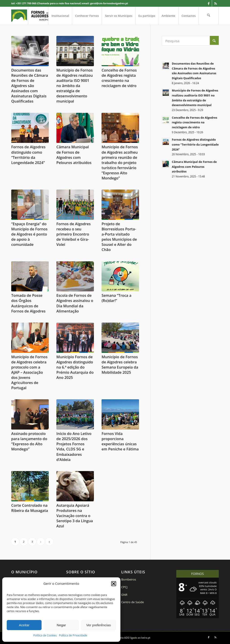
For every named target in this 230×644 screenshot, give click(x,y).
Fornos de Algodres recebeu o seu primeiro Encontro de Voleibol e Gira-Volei (74, 234)
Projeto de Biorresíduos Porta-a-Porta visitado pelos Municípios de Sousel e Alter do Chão (119, 237)
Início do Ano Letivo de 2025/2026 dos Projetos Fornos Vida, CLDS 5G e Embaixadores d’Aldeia (74, 446)
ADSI (127, 638)
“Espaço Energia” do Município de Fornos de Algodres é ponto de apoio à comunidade (29, 234)
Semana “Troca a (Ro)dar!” (116, 298)
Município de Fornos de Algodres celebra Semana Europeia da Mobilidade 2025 (120, 365)
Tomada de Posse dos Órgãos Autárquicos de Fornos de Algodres (28, 303)
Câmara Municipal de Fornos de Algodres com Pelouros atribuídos (74, 155)
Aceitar (24, 625)
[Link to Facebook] (209, 3)
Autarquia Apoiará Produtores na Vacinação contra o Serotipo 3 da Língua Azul (75, 516)
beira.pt (146, 638)
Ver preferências (98, 625)
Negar (61, 625)
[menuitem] (38, 16)
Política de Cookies (45, 635)
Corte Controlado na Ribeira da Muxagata (30, 508)
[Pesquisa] (209, 16)
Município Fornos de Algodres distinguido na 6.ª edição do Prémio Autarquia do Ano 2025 (75, 367)
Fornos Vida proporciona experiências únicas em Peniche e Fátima (120, 441)
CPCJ (124, 587)
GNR (124, 595)
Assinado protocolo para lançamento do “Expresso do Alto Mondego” (29, 441)
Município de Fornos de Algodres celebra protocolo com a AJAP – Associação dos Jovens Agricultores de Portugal (29, 372)
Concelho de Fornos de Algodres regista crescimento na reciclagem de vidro (119, 78)
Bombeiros (129, 579)
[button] (114, 584)
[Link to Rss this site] (215, 3)
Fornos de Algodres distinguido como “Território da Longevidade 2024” (28, 155)
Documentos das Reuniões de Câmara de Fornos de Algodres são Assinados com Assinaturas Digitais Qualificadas (30, 86)
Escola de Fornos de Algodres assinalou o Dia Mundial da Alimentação (75, 303)
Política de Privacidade (73, 635)
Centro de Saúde (133, 602)
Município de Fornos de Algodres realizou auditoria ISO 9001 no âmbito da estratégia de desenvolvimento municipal (75, 86)
